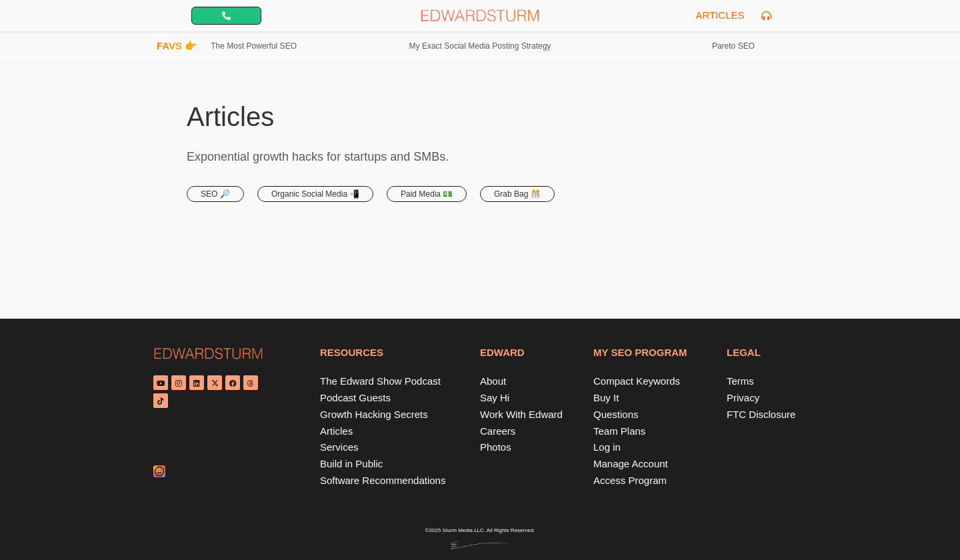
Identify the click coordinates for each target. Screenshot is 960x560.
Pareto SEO (733, 46)
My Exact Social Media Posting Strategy (480, 46)
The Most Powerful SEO (254, 46)
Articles (720, 15)
